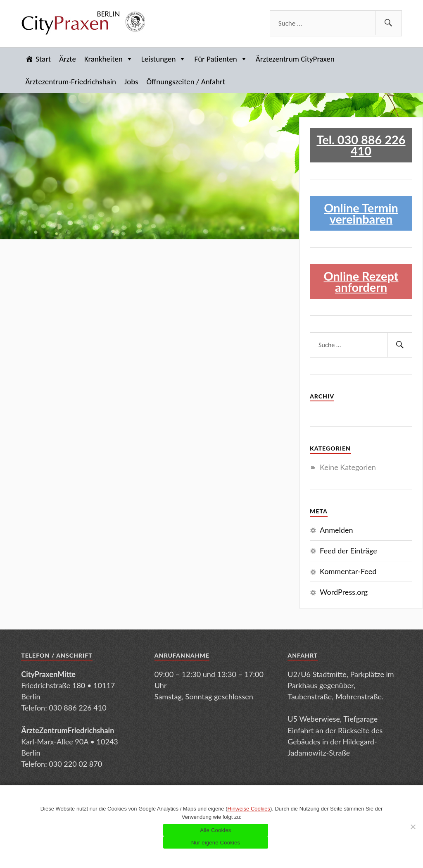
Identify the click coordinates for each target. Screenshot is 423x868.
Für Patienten (221, 59)
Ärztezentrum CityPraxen (295, 59)
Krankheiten (109, 59)
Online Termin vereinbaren (361, 213)
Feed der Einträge (348, 551)
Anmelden (336, 530)
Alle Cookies (215, 830)
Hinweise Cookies (249, 809)
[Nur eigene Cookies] (413, 827)
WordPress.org (344, 592)
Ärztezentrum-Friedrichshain (71, 82)
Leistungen (164, 59)
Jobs (131, 82)
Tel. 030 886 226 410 (361, 145)
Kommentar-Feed (348, 571)
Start (43, 59)
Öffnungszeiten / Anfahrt (186, 82)
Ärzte (68, 59)
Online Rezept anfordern (361, 281)
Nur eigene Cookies (216, 843)
